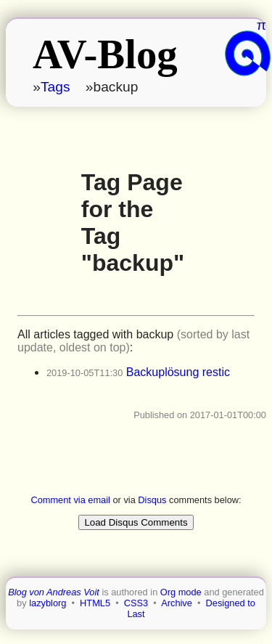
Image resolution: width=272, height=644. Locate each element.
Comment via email (70, 500)
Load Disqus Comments (136, 522)
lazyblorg (48, 603)
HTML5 (95, 603)
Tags (55, 87)
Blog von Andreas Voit (54, 592)
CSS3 (136, 603)
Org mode (181, 592)
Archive (177, 603)
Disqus (152, 500)
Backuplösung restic (178, 372)
